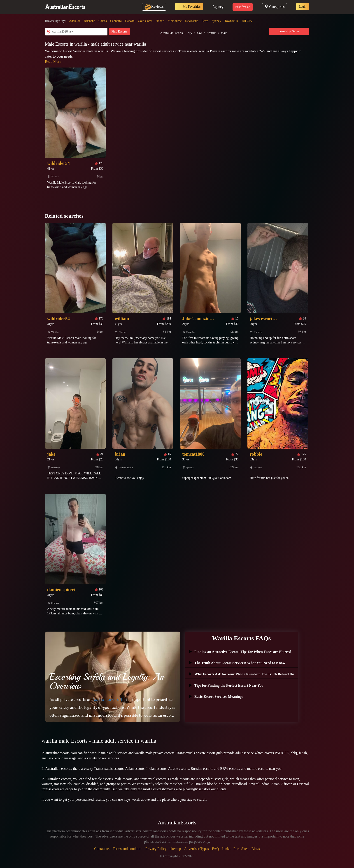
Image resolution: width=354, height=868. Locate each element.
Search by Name (289, 31)
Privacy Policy (156, 849)
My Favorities (189, 7)
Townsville (232, 21)
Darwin (130, 21)
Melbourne (175, 21)
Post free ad (243, 7)
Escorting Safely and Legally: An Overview (107, 681)
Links (226, 849)
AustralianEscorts (172, 33)
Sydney (217, 21)
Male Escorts (57, 44)
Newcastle (192, 21)
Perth (205, 21)
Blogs (256, 849)
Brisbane (89, 21)
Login (303, 7)
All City (247, 21)
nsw (199, 33)
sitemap (175, 849)
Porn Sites (241, 849)
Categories (274, 7)
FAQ (215, 849)
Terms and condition (127, 849)
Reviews (154, 6)
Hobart (160, 21)
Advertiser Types (197, 849)
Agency (218, 7)
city (190, 33)
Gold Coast (145, 21)
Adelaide (75, 21)
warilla (212, 33)
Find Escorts (119, 31)
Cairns (103, 21)
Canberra (116, 21)
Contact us (102, 849)
